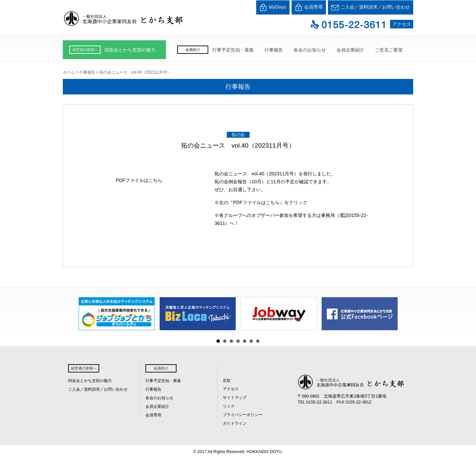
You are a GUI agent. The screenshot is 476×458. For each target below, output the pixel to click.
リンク (229, 406)
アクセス (402, 24)
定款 (227, 380)
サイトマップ (235, 398)
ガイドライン (235, 423)
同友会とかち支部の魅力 (130, 50)
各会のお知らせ (310, 50)
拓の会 (238, 135)
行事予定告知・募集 (233, 50)
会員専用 (309, 7)
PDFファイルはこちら (139, 180)
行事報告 (274, 50)
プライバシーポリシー (243, 415)
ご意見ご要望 (389, 50)
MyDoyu (273, 7)
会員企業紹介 (350, 50)
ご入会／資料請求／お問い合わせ (371, 7)
